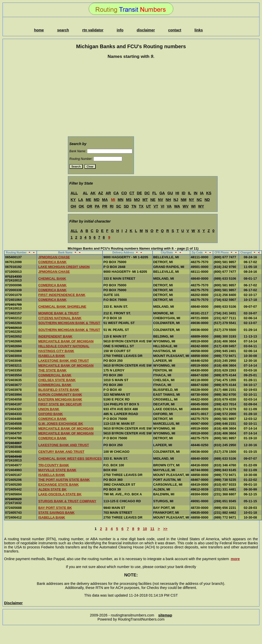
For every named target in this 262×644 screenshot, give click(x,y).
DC (147, 193)
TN (134, 206)
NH (168, 200)
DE (139, 193)
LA (81, 200)
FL (155, 193)
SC (119, 206)
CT (132, 193)
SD (126, 206)
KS (209, 193)
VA (169, 206)
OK (81, 206)
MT (145, 200)
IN (195, 193)
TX (141, 206)
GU (170, 193)
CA (116, 193)
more (235, 559)
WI (193, 206)
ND (207, 200)
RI (111, 206)
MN (120, 200)
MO (137, 200)
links (199, 30)
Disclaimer (13, 603)
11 (152, 529)
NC (199, 200)
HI (177, 193)
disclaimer (146, 30)
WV (186, 206)
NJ (176, 200)
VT (156, 206)
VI (163, 206)
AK (93, 193)
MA (105, 200)
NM (183, 200)
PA (97, 206)
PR (105, 206)
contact (175, 30)
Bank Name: (78, 151)
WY (201, 206)
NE (153, 200)
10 (145, 529)
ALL (74, 193)
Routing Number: (81, 159)
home (39, 30)
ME (89, 200)
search (63, 30)
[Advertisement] (131, 98)
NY (192, 200)
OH (73, 206)
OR (90, 206)
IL (190, 193)
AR (108, 193)
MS (129, 200)
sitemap (165, 615)
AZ (101, 193)
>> (165, 529)
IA (202, 193)
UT (148, 206)
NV (160, 200)
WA (177, 206)
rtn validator (93, 30)
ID (183, 193)
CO (124, 193)
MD (97, 200)
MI (113, 200)
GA (162, 193)
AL (85, 193)
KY (73, 200)
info (120, 30)
